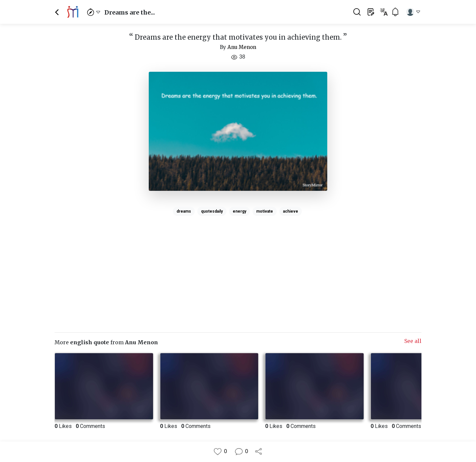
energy (239, 211)
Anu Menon (242, 47)
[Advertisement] (238, 265)
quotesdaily (212, 211)
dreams (184, 211)
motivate (265, 211)
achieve (291, 211)
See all (413, 341)
